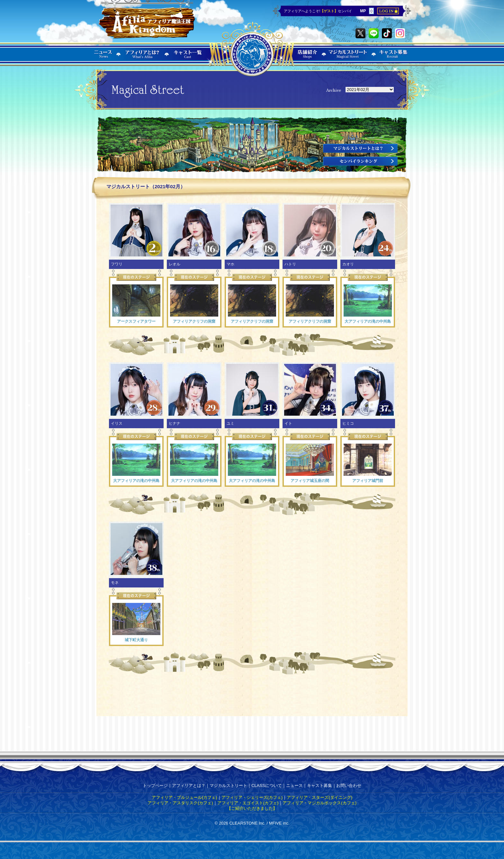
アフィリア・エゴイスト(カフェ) (248, 803)
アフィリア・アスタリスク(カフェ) (180, 803)
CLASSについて (267, 785)
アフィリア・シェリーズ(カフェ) (252, 797)
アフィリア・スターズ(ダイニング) (319, 797)
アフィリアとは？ (189, 785)
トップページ (155, 785)
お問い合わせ (349, 785)
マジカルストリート (228, 785)
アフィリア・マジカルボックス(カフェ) (319, 803)
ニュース (294, 785)
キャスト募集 (319, 785)
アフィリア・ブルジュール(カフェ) (184, 797)
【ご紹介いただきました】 (252, 808)
